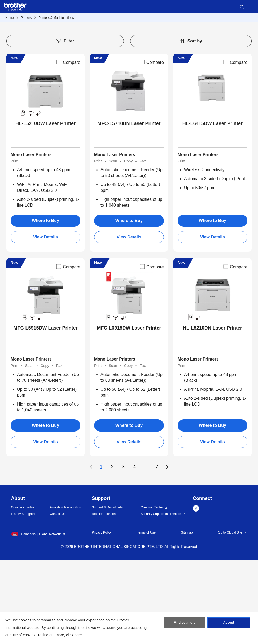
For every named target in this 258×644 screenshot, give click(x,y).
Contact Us (58, 598)
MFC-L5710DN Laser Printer (129, 208)
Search (242, 7)
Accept (229, 624)
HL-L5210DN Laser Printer (213, 412)
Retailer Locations (104, 598)
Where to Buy (45, 305)
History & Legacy (23, 598)
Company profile (23, 592)
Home (10, 18)
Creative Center (152, 592)
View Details (45, 321)
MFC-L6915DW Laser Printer (129, 412)
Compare (68, 146)
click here (74, 635)
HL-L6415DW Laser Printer (213, 208)
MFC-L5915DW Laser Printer (45, 412)
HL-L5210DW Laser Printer (45, 208)
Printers (26, 18)
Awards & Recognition (65, 592)
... (146, 551)
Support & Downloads (107, 592)
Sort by (191, 125)
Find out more (185, 624)
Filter (65, 125)
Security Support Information (161, 598)
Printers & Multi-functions (56, 18)
